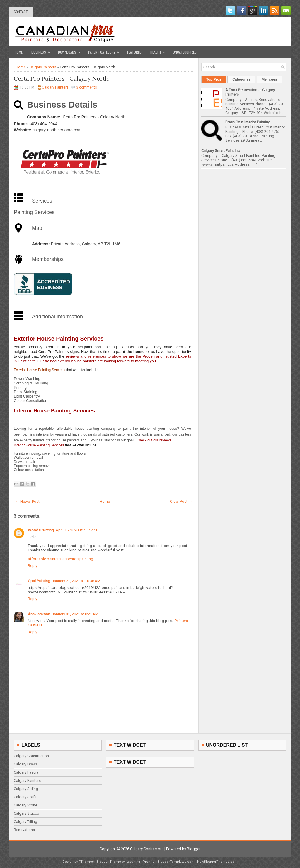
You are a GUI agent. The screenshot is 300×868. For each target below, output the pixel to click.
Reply (33, 566)
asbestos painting (77, 559)
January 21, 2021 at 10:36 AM (76, 581)
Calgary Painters (43, 67)
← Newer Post (28, 501)
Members (269, 79)
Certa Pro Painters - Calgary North (61, 79)
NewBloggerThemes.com (217, 862)
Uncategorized (185, 52)
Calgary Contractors (147, 849)
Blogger (194, 849)
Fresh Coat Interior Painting (248, 122)
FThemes (86, 862)
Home (19, 52)
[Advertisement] (218, 31)
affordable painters (44, 559)
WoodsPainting (41, 530)
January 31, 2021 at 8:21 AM (75, 614)
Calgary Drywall (27, 764)
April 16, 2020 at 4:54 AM (76, 530)
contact (21, 12)
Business (42, 50)
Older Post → (181, 501)
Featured (134, 52)
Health (159, 50)
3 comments (87, 87)
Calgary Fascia (26, 772)
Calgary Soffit (25, 797)
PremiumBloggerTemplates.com (169, 862)
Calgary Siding (26, 789)
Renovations (24, 830)
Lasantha (133, 862)
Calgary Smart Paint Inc (220, 151)
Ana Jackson (39, 614)
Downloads (71, 50)
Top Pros (214, 79)
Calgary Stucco (27, 813)
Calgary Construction (31, 756)
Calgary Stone (25, 805)
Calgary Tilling (25, 822)
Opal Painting (39, 581)
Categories (241, 79)
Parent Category (105, 50)
